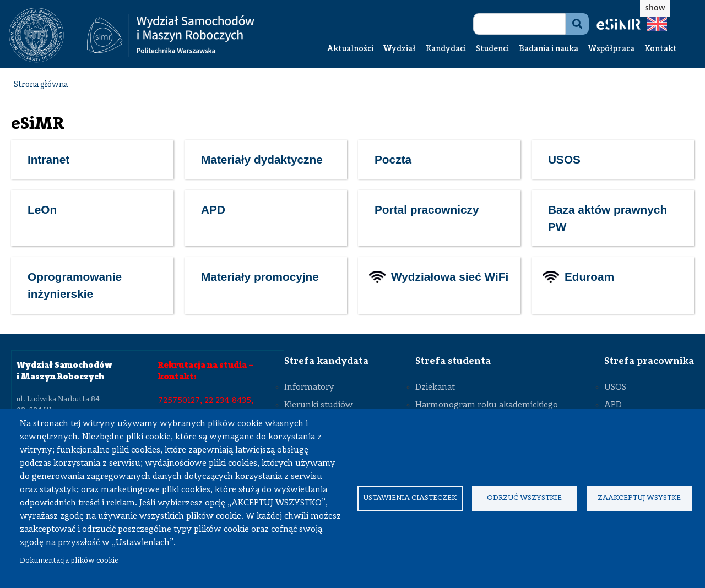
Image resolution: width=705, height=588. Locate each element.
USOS (615, 388)
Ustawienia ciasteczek (410, 498)
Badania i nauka (549, 49)
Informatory (309, 388)
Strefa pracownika (649, 361)
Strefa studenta (453, 361)
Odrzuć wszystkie (524, 498)
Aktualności (350, 49)
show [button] (655, 7)
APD (613, 405)
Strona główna (41, 85)
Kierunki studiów (319, 405)
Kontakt (661, 49)
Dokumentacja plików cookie (69, 561)
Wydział (400, 49)
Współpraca (611, 49)
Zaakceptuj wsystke (639, 498)
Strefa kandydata (326, 361)
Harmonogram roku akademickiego (487, 405)
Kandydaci (446, 49)
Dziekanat (435, 388)
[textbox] (42, 35)
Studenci (492, 49)
